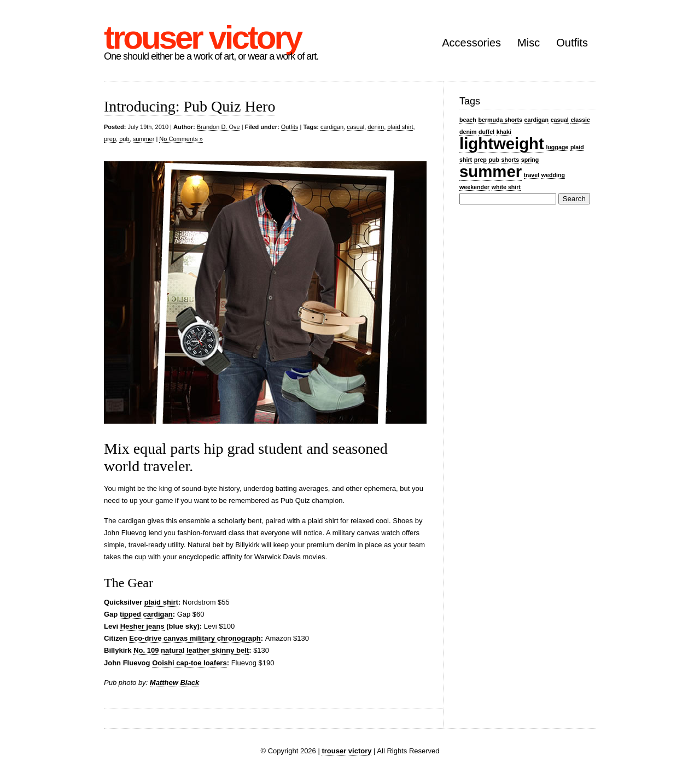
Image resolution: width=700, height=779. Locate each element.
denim (376, 127)
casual (355, 127)
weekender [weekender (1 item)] (474, 187)
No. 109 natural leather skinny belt (191, 650)
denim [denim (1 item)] (468, 132)
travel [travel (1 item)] (532, 175)
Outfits (572, 43)
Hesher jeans (142, 626)
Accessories (471, 43)
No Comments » (181, 139)
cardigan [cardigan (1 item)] (536, 120)
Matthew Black (174, 683)
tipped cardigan (146, 614)
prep (110, 139)
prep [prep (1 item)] (480, 160)
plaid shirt (400, 127)
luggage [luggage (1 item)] (557, 147)
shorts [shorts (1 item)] (511, 160)
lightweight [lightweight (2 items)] (502, 143)
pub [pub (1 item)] (494, 160)
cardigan (332, 127)
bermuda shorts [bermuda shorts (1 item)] (500, 120)
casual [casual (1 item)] (560, 120)
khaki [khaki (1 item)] (504, 132)
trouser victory (202, 37)
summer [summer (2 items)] (491, 171)
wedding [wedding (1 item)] (553, 175)
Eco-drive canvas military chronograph (195, 638)
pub (124, 139)
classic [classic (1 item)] (580, 120)
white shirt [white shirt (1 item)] (506, 187)
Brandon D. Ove (218, 127)
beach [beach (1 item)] (468, 120)
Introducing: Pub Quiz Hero (189, 106)
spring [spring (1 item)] (530, 160)
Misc (529, 43)
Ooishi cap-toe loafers (189, 663)
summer (144, 139)
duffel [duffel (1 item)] (486, 132)
